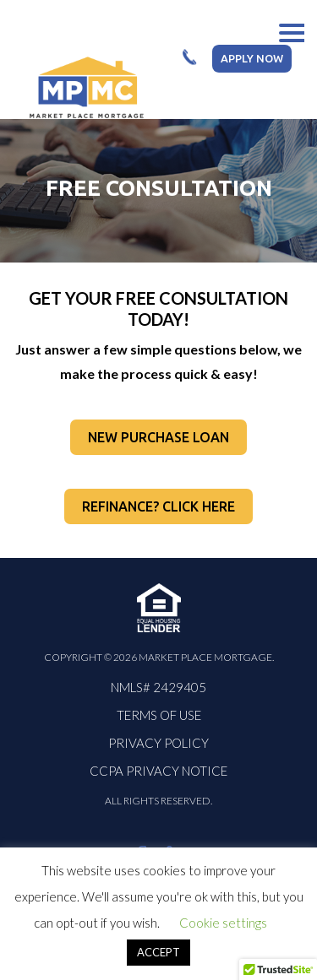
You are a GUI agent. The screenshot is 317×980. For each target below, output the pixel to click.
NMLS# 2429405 (158, 687)
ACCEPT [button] (158, 952)
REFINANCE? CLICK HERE (158, 506)
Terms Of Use (159, 715)
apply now (252, 58)
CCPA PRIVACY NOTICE (158, 771)
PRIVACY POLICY (158, 743)
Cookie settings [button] (223, 923)
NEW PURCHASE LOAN (158, 437)
